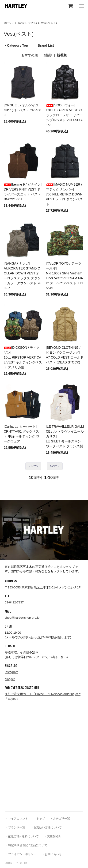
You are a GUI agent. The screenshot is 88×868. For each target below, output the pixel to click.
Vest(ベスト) (49, 23)
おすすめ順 (30, 55)
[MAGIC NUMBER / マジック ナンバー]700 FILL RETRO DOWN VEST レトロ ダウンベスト (64, 194)
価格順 (47, 55)
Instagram (11, 672)
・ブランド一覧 (15, 827)
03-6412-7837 (14, 602)
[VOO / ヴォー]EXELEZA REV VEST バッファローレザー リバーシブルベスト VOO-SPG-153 (65, 115)
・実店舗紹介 (53, 836)
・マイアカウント (17, 819)
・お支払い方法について (46, 827)
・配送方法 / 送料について (22, 836)
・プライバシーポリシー (21, 854)
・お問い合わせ (52, 854)
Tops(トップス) (27, 23)
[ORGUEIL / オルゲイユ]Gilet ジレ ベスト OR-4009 (22, 110)
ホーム (8, 23)
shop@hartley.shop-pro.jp (22, 618)
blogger (10, 679)
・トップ (39, 819)
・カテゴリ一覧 (60, 819)
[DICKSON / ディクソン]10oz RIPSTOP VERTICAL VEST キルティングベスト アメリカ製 (23, 357)
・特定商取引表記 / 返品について (26, 845)
